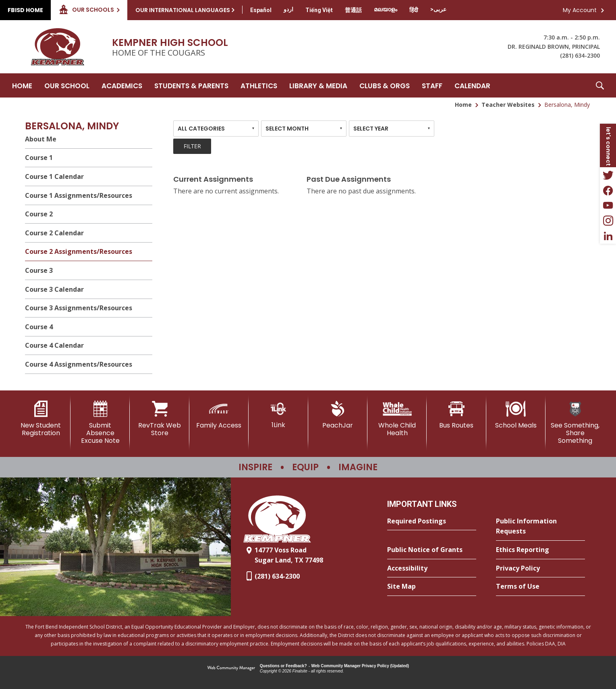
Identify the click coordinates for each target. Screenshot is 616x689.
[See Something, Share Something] (575, 423)
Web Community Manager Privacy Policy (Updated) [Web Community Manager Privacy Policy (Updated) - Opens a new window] (360, 666)
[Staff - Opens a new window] (432, 85)
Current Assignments (213, 179)
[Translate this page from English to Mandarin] (353, 10)
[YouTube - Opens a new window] (608, 205)
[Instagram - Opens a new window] (608, 221)
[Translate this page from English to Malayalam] (386, 9)
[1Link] (278, 415)
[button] (600, 85)
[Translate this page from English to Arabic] (438, 9)
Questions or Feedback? (283, 666)
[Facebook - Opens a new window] (608, 190)
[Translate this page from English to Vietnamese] (319, 10)
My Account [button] (580, 10)
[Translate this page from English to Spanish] (261, 10)
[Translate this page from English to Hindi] (414, 10)
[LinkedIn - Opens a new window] (608, 236)
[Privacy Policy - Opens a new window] (540, 569)
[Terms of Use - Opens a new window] (540, 587)
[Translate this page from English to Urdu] (288, 9)
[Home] (22, 85)
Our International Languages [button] (183, 10)
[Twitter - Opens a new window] (608, 175)
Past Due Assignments (349, 179)
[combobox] (216, 129)
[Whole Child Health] (397, 419)
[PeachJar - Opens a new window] (338, 415)
